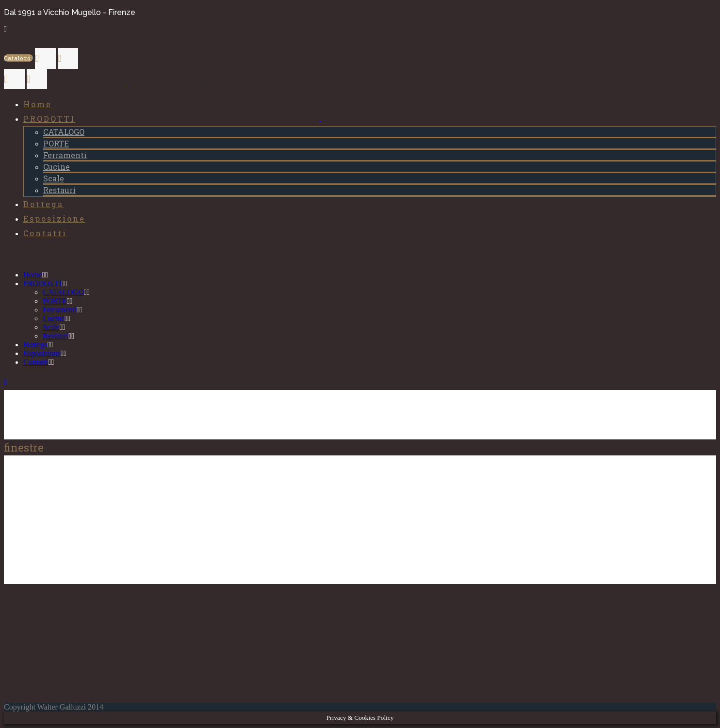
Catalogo (18, 58)
